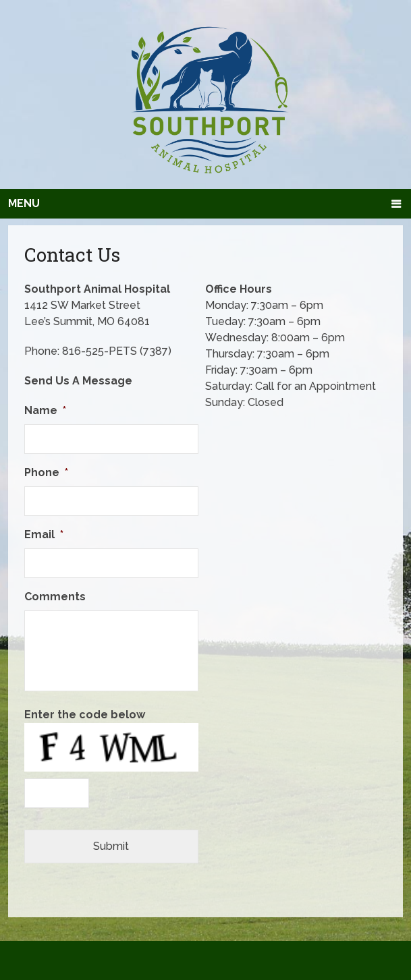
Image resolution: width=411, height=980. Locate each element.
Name (45, 410)
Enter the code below (85, 715)
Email (44, 535)
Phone (46, 472)
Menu (24, 203)
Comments (55, 597)
